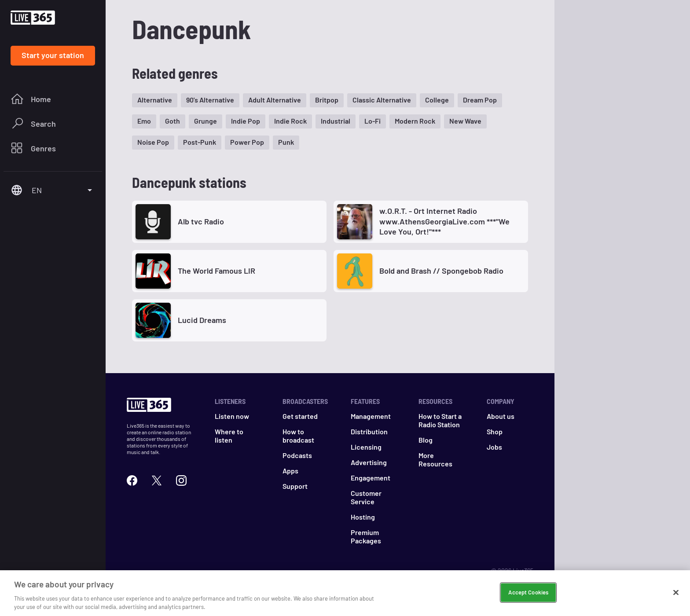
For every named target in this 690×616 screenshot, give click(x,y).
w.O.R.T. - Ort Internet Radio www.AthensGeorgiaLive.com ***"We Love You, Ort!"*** (444, 221)
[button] (155, 100)
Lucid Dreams (202, 320)
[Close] (676, 593)
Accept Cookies (528, 592)
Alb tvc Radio (201, 221)
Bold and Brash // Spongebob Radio (441, 271)
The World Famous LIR (217, 271)
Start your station (53, 55)
